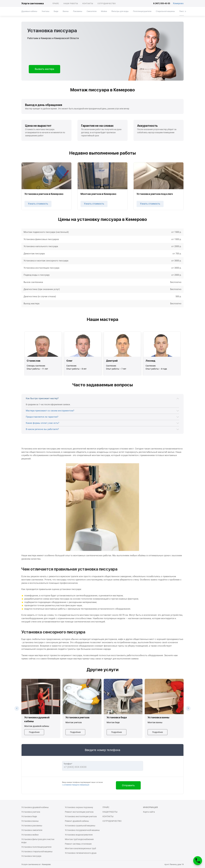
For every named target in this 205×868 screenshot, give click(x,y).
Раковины (78, 11)
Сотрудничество (107, 4)
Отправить (128, 785)
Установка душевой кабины (35, 807)
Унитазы (45, 11)
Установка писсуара (31, 856)
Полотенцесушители (142, 11)
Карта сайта (149, 812)
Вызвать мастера (44, 69)
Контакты (88, 4)
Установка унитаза (31, 812)
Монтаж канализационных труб (80, 848)
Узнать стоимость (38, 204)
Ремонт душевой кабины (77, 821)
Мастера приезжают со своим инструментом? (50, 411)
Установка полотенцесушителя (36, 847)
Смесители (92, 11)
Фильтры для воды (120, 11)
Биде (56, 11)
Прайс (56, 4)
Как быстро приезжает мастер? (42, 398)
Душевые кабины (29, 11)
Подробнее (34, 732)
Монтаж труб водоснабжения (79, 839)
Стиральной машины (165, 11)
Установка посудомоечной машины (82, 830)
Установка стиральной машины (37, 851)
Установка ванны (30, 821)
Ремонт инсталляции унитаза (79, 812)
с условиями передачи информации (76, 785)
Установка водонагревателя (79, 835)
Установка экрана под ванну (79, 807)
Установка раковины (32, 826)
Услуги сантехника (33, 3)
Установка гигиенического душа (81, 853)
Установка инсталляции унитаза (81, 816)
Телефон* (68, 764)
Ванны (66, 11)
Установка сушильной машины (80, 826)
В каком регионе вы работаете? (42, 429)
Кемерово (178, 3)
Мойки (104, 11)
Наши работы (71, 4)
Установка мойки (30, 835)
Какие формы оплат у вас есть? (42, 423)
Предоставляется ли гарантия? (42, 417)
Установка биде (29, 816)
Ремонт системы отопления (78, 844)
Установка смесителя (32, 830)
